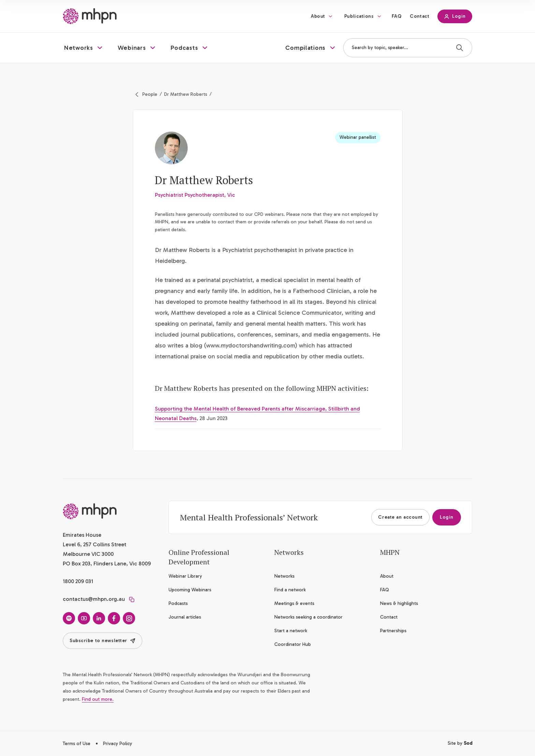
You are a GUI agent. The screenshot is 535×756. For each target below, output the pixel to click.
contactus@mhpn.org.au (94, 599)
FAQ (397, 16)
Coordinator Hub (293, 644)
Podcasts (178, 603)
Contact (420, 16)
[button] (84, 48)
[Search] (460, 48)
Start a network (291, 631)
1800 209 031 (78, 581)
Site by (460, 743)
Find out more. (98, 699)
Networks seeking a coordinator (308, 617)
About (318, 16)
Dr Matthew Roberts (186, 94)
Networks (284, 576)
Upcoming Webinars (190, 590)
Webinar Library (185, 576)
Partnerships (393, 631)
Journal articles (185, 617)
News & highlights (399, 603)
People (150, 94)
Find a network (290, 590)
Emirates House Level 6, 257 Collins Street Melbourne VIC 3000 (95, 544)
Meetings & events (294, 603)
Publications (359, 16)
